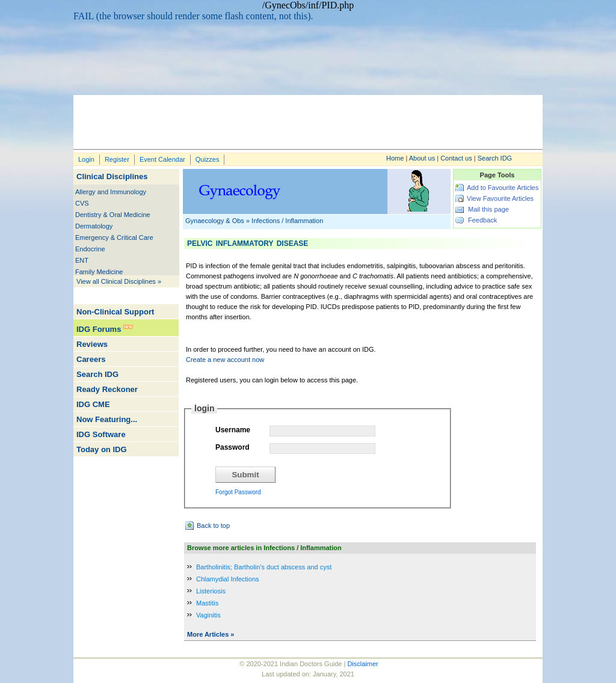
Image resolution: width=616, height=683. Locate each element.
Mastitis (207, 603)
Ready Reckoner (107, 389)
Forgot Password (238, 492)
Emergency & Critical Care (114, 237)
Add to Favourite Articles (503, 188)
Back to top (213, 525)
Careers (91, 359)
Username (233, 430)
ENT (82, 260)
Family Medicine (99, 272)
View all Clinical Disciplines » (119, 281)
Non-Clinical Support (115, 312)
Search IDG (495, 158)
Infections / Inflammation (287, 221)
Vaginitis (208, 615)
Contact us (456, 158)
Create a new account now (225, 360)
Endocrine (90, 249)
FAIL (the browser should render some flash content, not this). (193, 16)
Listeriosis (211, 591)
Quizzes (208, 159)
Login (86, 159)
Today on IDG (102, 449)
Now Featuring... (107, 419)
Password (233, 447)
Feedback (482, 220)
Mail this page (488, 209)
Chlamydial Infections (228, 579)
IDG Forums (99, 329)
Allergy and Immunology (111, 192)
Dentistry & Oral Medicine (113, 215)
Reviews (92, 344)
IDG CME (93, 404)
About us (422, 158)
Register (117, 159)
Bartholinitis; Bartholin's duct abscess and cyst (264, 567)
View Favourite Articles (500, 198)
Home (395, 158)
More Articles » (211, 634)
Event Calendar (162, 159)
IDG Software (101, 434)
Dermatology (94, 226)
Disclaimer (362, 664)
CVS (82, 203)
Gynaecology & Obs (215, 221)
